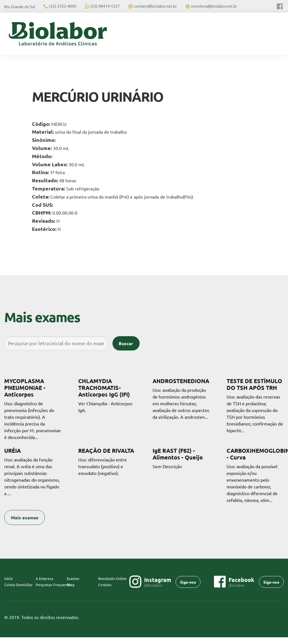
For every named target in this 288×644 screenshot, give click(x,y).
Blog (71, 585)
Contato (268, 30)
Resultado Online (112, 578)
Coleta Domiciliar (18, 585)
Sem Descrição (181, 458)
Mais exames (25, 517)
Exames (164, 30)
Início (121, 30)
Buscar (126, 343)
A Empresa (140, 34)
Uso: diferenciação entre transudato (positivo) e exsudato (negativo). (107, 461)
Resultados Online (234, 34)
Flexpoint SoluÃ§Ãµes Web (280, 617)
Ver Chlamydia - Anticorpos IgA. (107, 395)
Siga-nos (188, 582)
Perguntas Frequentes (189, 34)
